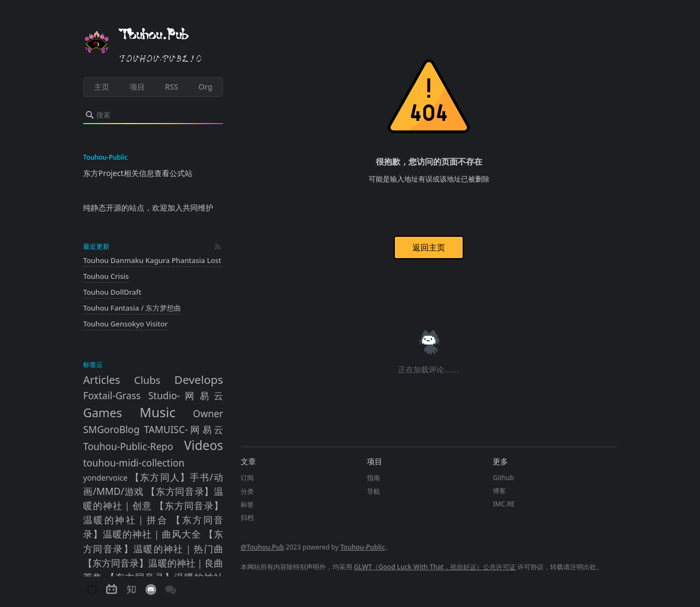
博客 (499, 491)
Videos (204, 445)
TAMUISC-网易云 (183, 429)
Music (157, 412)
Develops (199, 380)
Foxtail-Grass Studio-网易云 (153, 395)
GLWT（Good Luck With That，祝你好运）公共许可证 (435, 567)
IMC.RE (504, 504)
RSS (172, 87)
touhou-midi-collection (134, 463)
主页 (102, 87)
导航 (374, 491)
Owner (208, 413)
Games (103, 413)
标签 (247, 504)
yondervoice (105, 478)
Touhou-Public (363, 547)
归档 (247, 518)
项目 (137, 87)
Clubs (147, 380)
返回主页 (429, 247)
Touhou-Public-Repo (128, 446)
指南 (374, 478)
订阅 (247, 478)
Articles (102, 380)
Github (503, 478)
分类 (247, 491)
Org (205, 87)
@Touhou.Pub (262, 547)
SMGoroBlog (111, 429)
